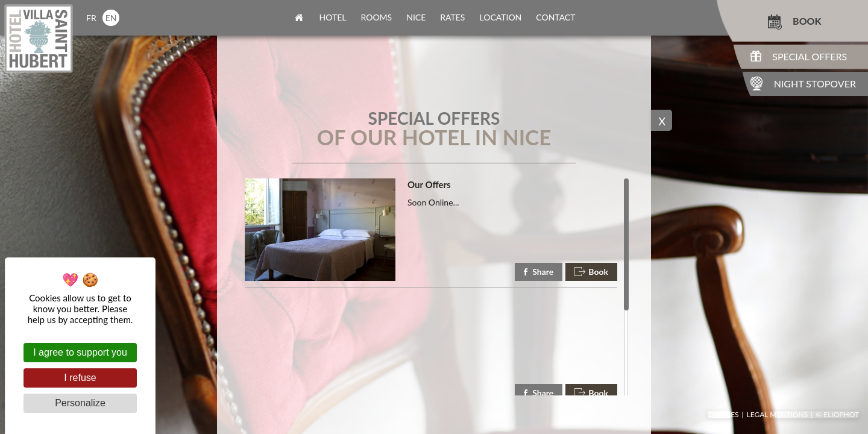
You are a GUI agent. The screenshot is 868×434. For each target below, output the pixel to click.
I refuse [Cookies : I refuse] (80, 378)
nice (416, 17)
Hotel (333, 17)
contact (555, 17)
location (500, 17)
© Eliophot (837, 415)
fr (91, 18)
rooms (377, 17)
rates (452, 17)
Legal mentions (778, 415)
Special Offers (810, 56)
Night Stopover (815, 83)
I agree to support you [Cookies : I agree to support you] (80, 352)
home (299, 17)
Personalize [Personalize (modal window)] (80, 403)
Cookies (723, 415)
